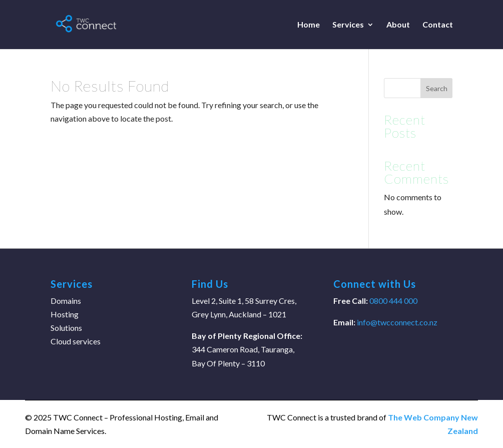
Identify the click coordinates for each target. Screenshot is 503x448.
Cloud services (76, 341)
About (398, 25)
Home (309, 25)
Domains (66, 301)
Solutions (66, 328)
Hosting (65, 314)
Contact (438, 25)
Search (437, 88)
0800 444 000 (393, 301)
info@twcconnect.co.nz (397, 322)
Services (348, 25)
